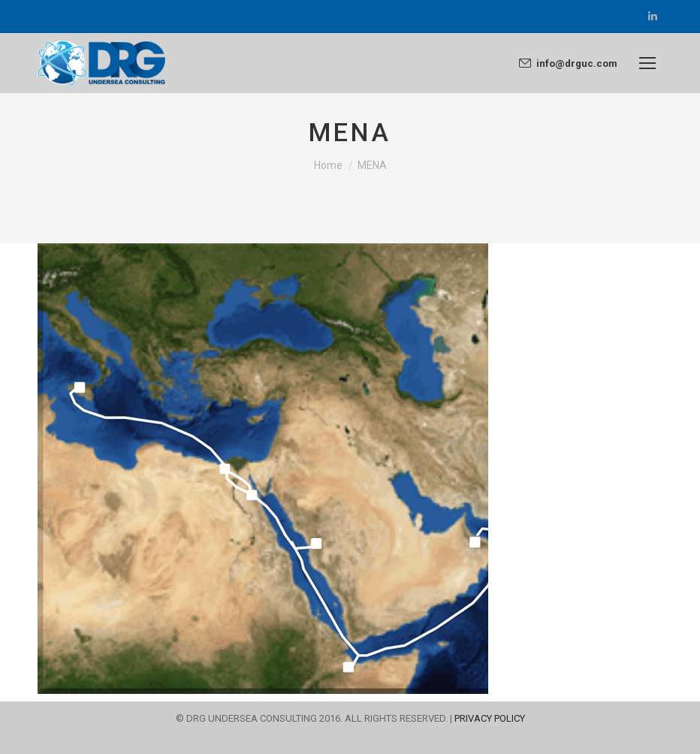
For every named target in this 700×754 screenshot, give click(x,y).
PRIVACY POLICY (490, 718)
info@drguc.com (567, 63)
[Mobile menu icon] (647, 63)
